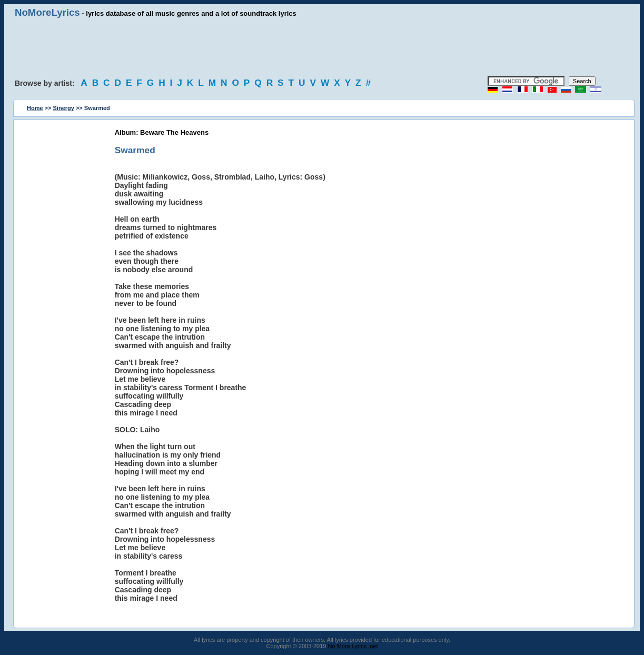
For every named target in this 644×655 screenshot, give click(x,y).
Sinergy (64, 108)
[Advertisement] (322, 47)
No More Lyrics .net (353, 646)
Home (35, 108)
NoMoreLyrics (47, 12)
